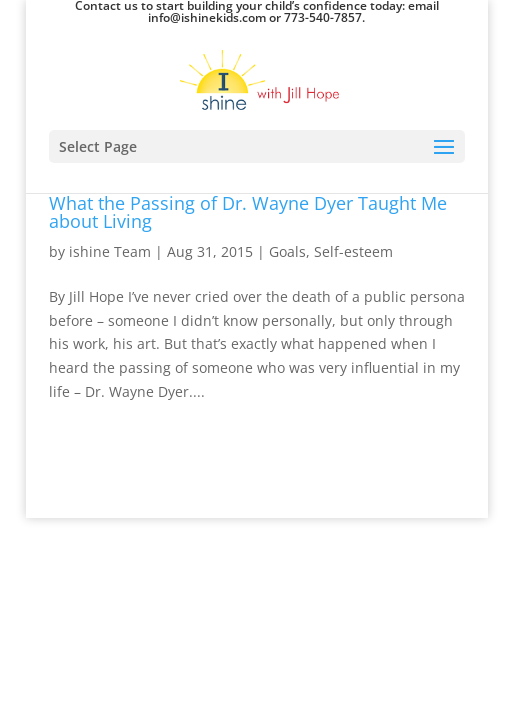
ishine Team (110, 251)
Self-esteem (353, 251)
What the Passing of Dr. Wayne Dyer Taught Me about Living (248, 212)
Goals (287, 251)
